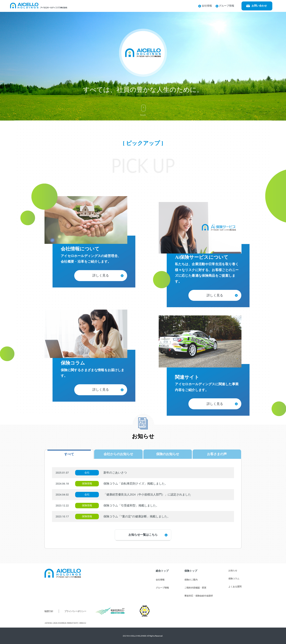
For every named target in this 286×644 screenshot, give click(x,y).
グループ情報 (225, 6)
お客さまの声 (217, 454)
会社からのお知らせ (118, 454)
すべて (69, 454)
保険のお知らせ (168, 454)
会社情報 (205, 6)
